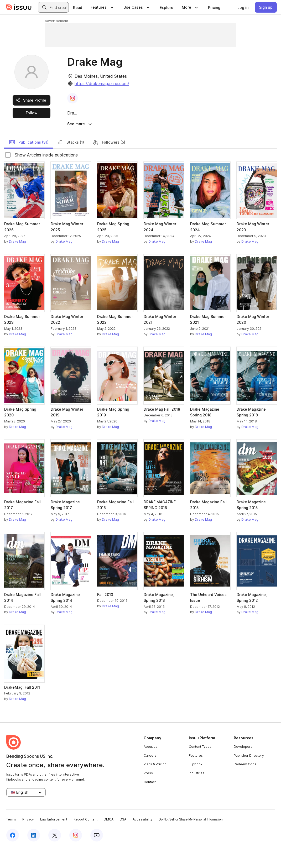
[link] (78, 7)
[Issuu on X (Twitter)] (55, 855)
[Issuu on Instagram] (76, 855)
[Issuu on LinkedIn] (34, 855)
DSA (123, 840)
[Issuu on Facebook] (13, 855)
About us (150, 767)
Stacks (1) (71, 162)
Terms (11, 840)
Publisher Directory (249, 776)
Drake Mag (17, 262)
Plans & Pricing (155, 784)
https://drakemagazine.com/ (102, 83)
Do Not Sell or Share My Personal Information (191, 840)
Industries (197, 793)
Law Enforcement (54, 840)
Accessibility (142, 840)
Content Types (200, 767)
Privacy (28, 840)
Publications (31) (29, 162)
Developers (243, 767)
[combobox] (58, 7)
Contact (150, 802)
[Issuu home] (19, 7)
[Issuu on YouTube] (97, 855)
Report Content (85, 840)
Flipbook (196, 784)
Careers (150, 776)
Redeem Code (245, 784)
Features (196, 776)
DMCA (109, 840)
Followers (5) (109, 162)
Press (148, 793)
